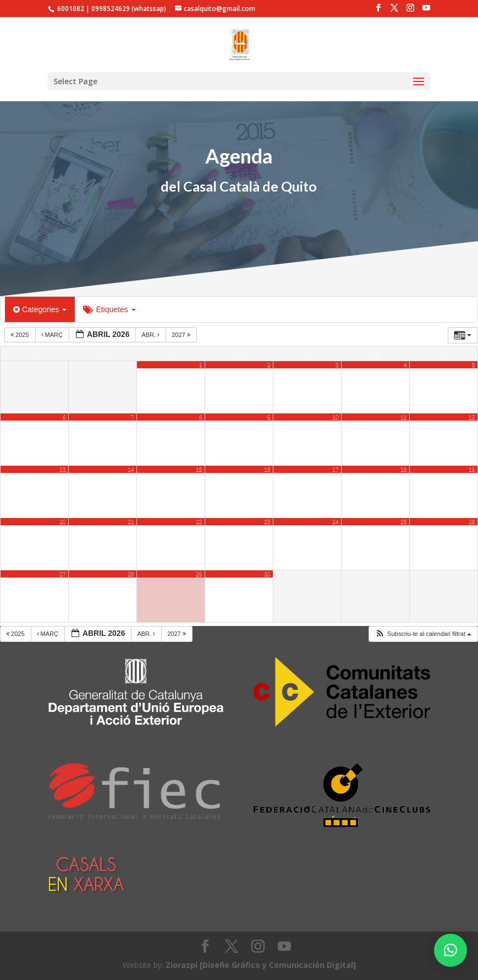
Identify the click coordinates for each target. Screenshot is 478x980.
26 (472, 521)
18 (404, 469)
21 (131, 521)
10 (336, 417)
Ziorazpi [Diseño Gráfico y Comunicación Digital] (261, 965)
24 (336, 521)
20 (63, 521)
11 (404, 417)
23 (267, 521)
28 (131, 574)
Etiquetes (109, 309)
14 (131, 469)
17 (336, 469)
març (53, 335)
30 (267, 574)
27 (63, 574)
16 (267, 469)
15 (199, 469)
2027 (182, 335)
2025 (21, 335)
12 (472, 417)
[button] (450, 950)
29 (199, 574)
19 (472, 469)
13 (63, 469)
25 (404, 521)
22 (199, 521)
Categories (40, 309)
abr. (151, 335)
